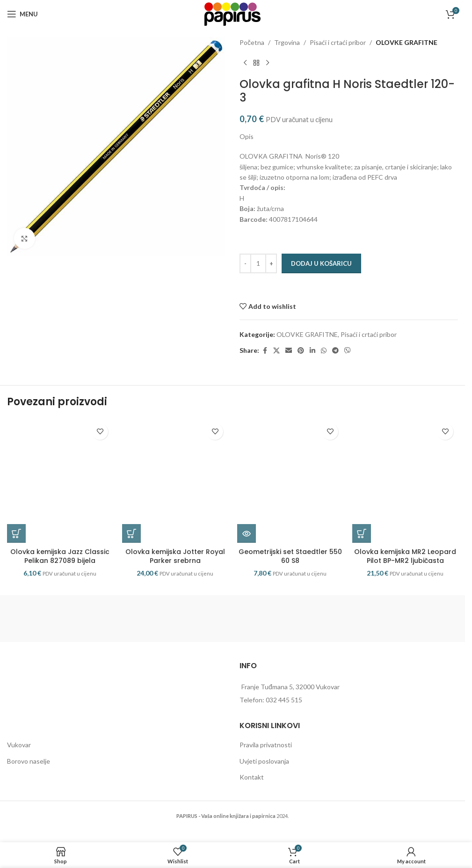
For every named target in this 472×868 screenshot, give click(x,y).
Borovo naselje (29, 777)
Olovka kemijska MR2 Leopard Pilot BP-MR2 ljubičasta (405, 572)
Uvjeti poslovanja (264, 777)
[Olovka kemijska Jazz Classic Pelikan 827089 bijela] (60, 489)
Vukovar (19, 761)
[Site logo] (232, 13)
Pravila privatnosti (266, 761)
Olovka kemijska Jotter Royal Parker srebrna (175, 572)
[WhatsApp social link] (324, 351)
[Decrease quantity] (245, 263)
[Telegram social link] (335, 351)
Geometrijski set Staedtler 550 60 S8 (290, 572)
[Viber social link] (348, 351)
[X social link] (276, 351)
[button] (16, 550)
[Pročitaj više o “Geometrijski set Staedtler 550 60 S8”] (247, 550)
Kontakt (252, 793)
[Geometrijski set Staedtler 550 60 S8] (290, 489)
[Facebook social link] (265, 351)
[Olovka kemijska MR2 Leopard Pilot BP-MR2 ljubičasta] (405, 489)
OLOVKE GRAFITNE (407, 42)
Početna (252, 42)
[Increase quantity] (271, 263)
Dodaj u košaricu (321, 263)
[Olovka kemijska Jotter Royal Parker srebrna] (175, 489)
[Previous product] (245, 63)
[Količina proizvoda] (258, 263)
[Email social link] (289, 351)
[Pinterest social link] (301, 351)
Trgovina (287, 42)
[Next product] (268, 63)
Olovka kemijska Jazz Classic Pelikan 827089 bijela (60, 572)
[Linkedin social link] (312, 351)
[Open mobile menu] (22, 14)
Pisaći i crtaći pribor (338, 42)
